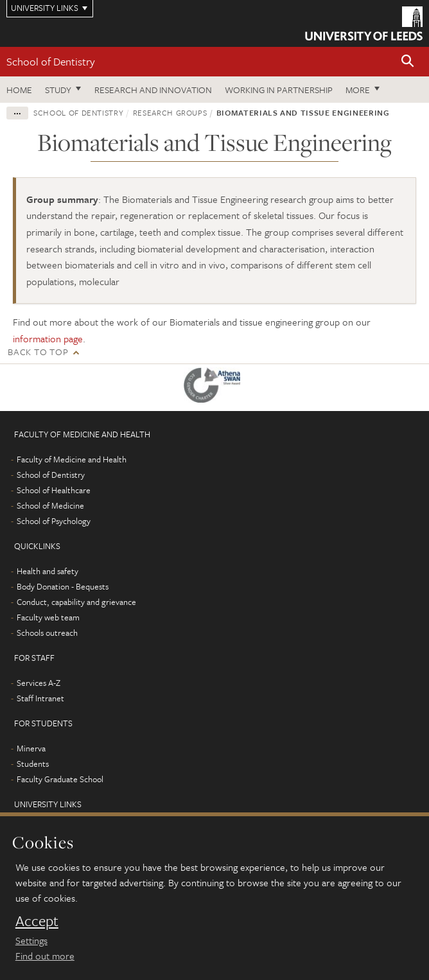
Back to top (38, 352)
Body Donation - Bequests (63, 586)
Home (19, 90)
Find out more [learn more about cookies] (45, 956)
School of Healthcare (54, 490)
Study (58, 90)
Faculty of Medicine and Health (72, 459)
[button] (408, 62)
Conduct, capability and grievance (76, 602)
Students (33, 764)
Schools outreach (47, 633)
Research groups (170, 112)
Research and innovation (153, 90)
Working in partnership (279, 90)
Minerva (31, 748)
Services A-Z (39, 683)
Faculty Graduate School (60, 779)
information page (48, 338)
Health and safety (48, 571)
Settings (31, 940)
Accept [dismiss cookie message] (37, 921)
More (358, 90)
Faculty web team (48, 617)
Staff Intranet (40, 698)
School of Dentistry (51, 61)
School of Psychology (54, 521)
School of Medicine (50, 505)
